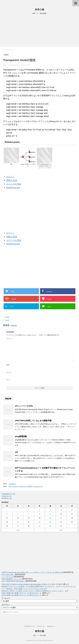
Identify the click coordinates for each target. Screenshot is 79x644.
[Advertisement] (39, 31)
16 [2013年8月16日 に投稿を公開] (50, 518)
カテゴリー (6, 605)
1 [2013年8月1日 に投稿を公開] (39, 510)
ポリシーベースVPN (24, 406)
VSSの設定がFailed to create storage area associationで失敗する (25, 584)
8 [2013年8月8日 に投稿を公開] (39, 514)
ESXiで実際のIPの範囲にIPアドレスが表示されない (21, 593)
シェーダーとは (7, 577)
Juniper (7, 317)
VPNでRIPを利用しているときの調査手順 (33, 421)
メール (9, 372)
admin (14, 325)
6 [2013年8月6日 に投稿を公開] (18, 514)
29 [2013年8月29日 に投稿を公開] (39, 526)
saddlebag (12, 484)
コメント (9, 339)
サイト (8, 380)
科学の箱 (40, 10)
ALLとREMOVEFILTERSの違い (13, 581)
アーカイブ (6, 598)
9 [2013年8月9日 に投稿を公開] (50, 514)
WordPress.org (13, 187)
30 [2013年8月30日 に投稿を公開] (50, 526)
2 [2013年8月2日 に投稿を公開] (50, 510)
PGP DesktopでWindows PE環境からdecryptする (26, 486)
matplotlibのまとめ (8, 494)
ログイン (10, 177)
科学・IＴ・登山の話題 (39, 635)
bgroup (4, 591)
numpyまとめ (6, 496)
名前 (8, 365)
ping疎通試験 (21, 436)
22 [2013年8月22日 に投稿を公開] (39, 522)
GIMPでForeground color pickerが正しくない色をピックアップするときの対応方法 (32, 572)
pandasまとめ (7, 498)
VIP (17, 452)
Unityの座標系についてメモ (12, 579)
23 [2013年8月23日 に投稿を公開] (50, 522)
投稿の (12, 180)
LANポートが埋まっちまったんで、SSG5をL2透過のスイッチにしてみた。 (37, 591)
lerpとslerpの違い (8, 575)
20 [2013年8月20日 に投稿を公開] (18, 522)
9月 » (61, 530)
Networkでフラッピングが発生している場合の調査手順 (22, 586)
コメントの (14, 184)
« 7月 (18, 530)
